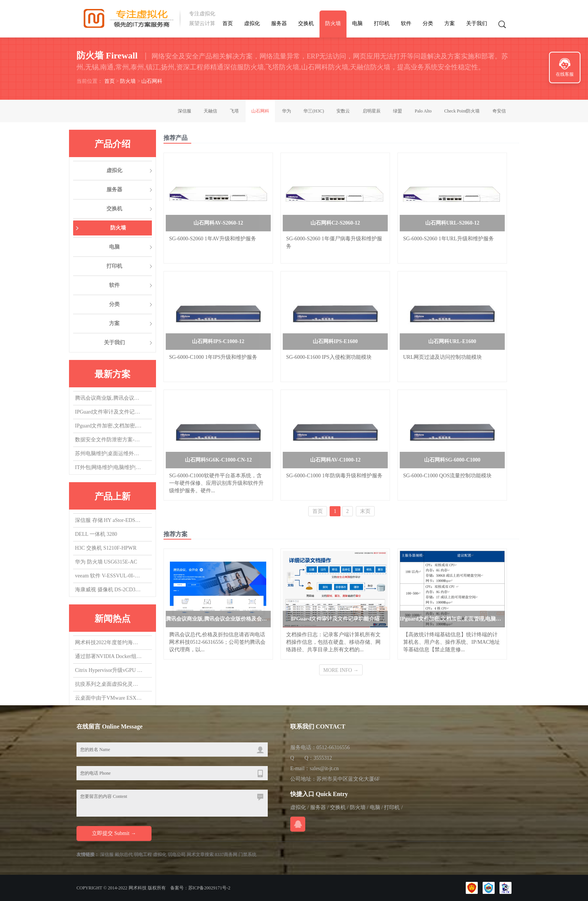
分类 (428, 23)
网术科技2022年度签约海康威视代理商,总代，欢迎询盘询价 (109, 643)
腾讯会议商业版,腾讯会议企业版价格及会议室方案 (109, 398)
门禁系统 (247, 855)
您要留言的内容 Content (172, 803)
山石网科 (152, 81)
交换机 (306, 23)
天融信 (210, 111)
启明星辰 (372, 111)
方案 (450, 23)
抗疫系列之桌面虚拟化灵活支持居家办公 (109, 684)
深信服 (184, 111)
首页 (228, 23)
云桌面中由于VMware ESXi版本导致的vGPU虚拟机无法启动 (109, 698)
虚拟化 (252, 23)
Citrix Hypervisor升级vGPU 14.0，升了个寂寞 (109, 671)
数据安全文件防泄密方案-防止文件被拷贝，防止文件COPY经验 (109, 440)
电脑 (357, 23)
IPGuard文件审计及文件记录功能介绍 (109, 412)
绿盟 (397, 111)
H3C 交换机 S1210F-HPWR (106, 548)
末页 (365, 511)
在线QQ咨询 (298, 824)
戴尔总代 (124, 855)
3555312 (323, 758)
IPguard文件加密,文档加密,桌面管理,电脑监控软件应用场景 (109, 426)
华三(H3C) (314, 111)
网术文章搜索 (200, 855)
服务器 (279, 23)
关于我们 (477, 23)
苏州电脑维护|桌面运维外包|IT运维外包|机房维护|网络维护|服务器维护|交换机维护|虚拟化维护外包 (109, 454)
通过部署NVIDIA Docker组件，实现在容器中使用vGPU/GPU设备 (109, 657)
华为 (286, 111)
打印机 (382, 23)
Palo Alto (423, 111)
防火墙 (333, 23)
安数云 (343, 111)
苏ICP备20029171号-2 (209, 888)
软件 (406, 23)
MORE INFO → (341, 670)
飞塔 (234, 111)
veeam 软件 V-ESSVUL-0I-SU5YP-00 (109, 576)
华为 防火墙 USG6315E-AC (106, 562)
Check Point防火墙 (462, 111)
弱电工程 (143, 855)
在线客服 (565, 74)
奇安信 (499, 111)
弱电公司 (177, 855)
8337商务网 (226, 855)
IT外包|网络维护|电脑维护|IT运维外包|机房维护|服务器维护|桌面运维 (109, 468)
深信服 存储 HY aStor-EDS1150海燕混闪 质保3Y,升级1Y (109, 520)
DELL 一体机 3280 (96, 534)
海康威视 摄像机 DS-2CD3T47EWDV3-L (109, 590)
